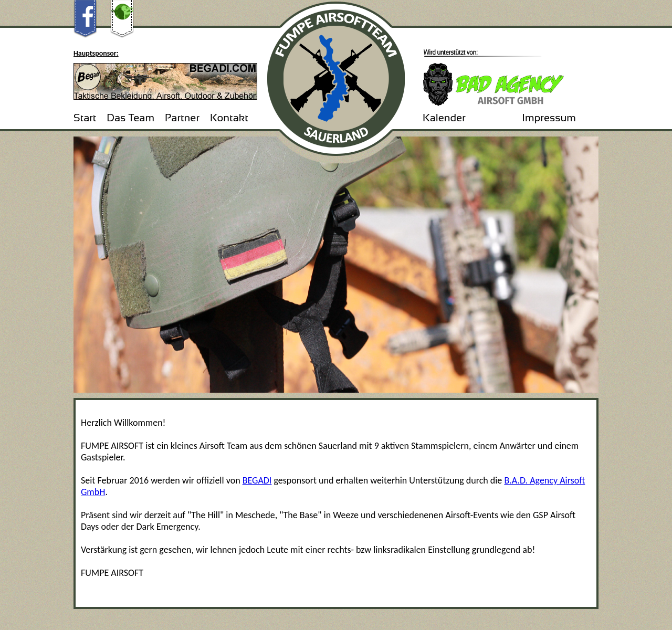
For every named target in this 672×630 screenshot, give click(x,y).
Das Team (130, 118)
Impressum (549, 118)
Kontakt (229, 118)
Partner (182, 118)
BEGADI (257, 480)
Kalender (444, 118)
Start (85, 118)
